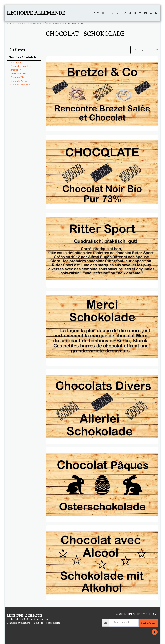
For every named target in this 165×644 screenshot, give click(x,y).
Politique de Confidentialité (47, 623)
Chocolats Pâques (19, 81)
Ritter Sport (16, 70)
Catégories (22, 24)
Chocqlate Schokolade (21, 66)
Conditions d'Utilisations (18, 623)
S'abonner (148, 623)
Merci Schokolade (19, 74)
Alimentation (36, 24)
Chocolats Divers (19, 77)
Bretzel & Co (17, 62)
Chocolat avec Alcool (20, 85)
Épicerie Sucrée (52, 24)
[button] (125, 13)
